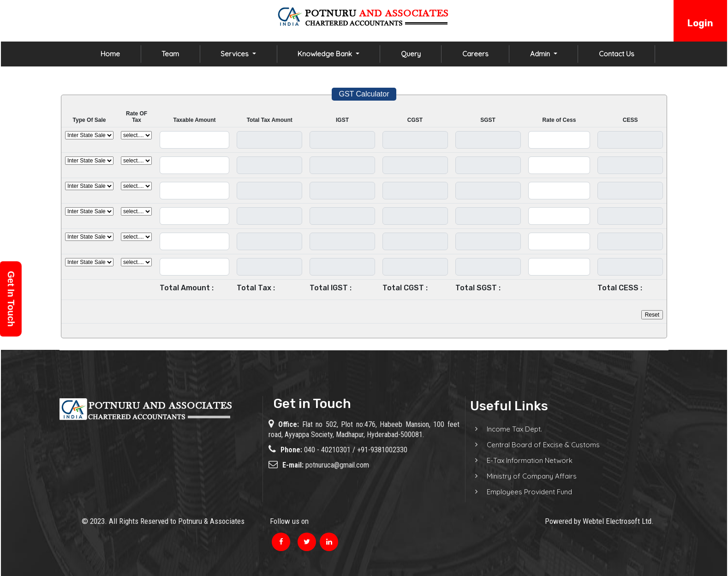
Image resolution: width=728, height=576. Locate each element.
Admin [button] (541, 54)
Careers (475, 54)
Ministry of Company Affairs (521, 476)
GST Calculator (364, 94)
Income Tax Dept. (504, 429)
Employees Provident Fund (519, 492)
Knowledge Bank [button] (326, 54)
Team (170, 54)
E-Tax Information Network (519, 460)
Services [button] (236, 54)
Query (411, 54)
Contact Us (617, 54)
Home (110, 54)
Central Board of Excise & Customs (533, 445)
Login (700, 23)
